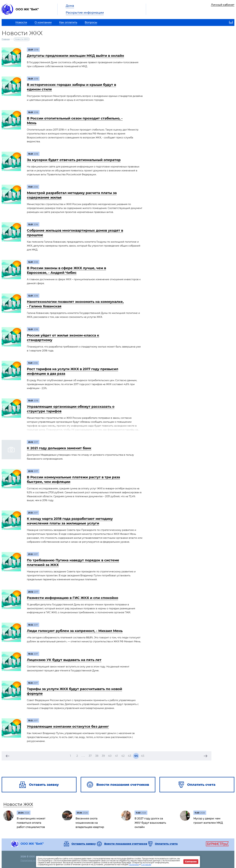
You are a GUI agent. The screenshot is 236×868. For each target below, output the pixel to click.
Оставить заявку (84, 844)
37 (90, 756)
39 (103, 756)
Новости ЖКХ (18, 804)
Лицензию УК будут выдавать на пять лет (64, 660)
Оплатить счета (166, 844)
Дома (70, 6)
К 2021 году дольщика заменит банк (59, 448)
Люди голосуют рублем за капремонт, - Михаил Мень (75, 631)
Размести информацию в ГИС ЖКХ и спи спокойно (73, 598)
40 (110, 756)
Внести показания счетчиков (126, 844)
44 (136, 756)
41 (116, 756)
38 (97, 756)
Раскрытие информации (85, 13)
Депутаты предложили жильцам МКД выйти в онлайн (75, 56)
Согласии (146, 864)
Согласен (191, 862)
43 (129, 756)
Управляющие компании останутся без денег (68, 727)
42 (123, 756)
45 (143, 756)
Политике (134, 864)
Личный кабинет (223, 5)
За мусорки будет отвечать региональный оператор (74, 160)
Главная (6, 39)
